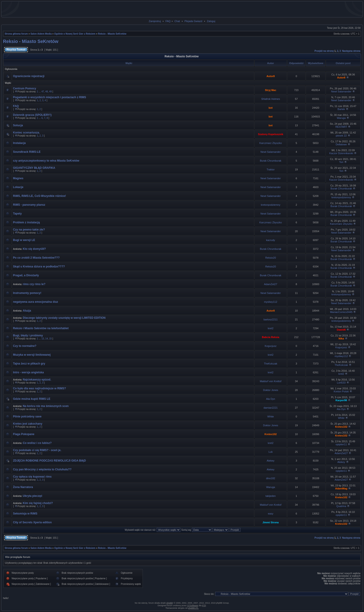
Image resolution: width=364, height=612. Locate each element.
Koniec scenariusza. (26, 133)
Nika (341, 339)
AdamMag (341, 488)
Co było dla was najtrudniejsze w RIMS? (39, 388)
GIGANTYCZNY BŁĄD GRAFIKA (34, 168)
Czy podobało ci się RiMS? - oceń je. (37, 450)
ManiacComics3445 (341, 312)
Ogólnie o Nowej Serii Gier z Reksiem (75, 34)
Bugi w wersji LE (24, 240)
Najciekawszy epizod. (37, 380)
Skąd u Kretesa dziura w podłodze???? (39, 267)
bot (271, 108)
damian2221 (271, 408)
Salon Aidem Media (41, 34)
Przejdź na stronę (324, 51)
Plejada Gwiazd (193, 21)
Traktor (270, 169)
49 (50, 92)
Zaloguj (211, 21)
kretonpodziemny (341, 197)
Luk (271, 452)
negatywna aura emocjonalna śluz (36, 302)
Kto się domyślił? (34, 249)
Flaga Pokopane (24, 434)
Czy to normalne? (25, 346)
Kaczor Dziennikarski (341, 153)
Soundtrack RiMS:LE (27, 152)
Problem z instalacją (26, 222)
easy (271, 514)
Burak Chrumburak (270, 161)
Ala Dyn (271, 399)
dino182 (271, 478)
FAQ (168, 21)
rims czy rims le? (34, 284)
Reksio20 (271, 258)
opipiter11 (341, 444)
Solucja (18, 125)
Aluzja (27, 311)
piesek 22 (341, 136)
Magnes (18, 178)
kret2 (270, 328)
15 (50, 339)
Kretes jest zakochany (28, 424)
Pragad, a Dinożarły (26, 275)
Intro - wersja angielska (28, 372)
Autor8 (271, 76)
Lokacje (18, 187)
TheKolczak (271, 364)
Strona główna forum (16, 34)
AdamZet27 (271, 284)
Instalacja (19, 143)
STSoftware (193, 605)
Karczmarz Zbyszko (271, 143)
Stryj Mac (271, 90)
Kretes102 (341, 427)
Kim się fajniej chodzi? (38, 503)
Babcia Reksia (271, 337)
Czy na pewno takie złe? (29, 230)
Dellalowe (341, 144)
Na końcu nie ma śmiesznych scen (46, 406)
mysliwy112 (271, 302)
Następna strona (351, 51)
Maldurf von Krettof (271, 381)
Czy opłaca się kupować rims (32, 477)
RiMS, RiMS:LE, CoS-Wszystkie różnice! (39, 196)
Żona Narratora (23, 487)
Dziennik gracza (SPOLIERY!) (32, 115)
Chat (177, 21)
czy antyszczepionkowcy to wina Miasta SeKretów (46, 161)
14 (47, 339)
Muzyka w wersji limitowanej (32, 355)
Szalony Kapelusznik (271, 134)
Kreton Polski (341, 391)
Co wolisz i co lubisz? (37, 443)
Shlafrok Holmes (271, 99)
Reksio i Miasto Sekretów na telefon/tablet (41, 328)
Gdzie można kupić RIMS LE (32, 399)
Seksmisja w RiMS (25, 514)
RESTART (341, 127)
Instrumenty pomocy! (27, 293)
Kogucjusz (271, 346)
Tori (341, 162)
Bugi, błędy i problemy (28, 335)
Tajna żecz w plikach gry (29, 364)
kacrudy (271, 240)
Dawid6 (341, 330)
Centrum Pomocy (24, 88)
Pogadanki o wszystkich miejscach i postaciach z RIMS (50, 97)
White (271, 417)
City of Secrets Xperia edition (32, 522)
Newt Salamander (341, 91)
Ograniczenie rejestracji (29, 76)
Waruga (341, 118)
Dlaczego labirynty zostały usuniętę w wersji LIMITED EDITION (64, 318)
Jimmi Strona (271, 522)
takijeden (271, 496)
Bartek (341, 109)
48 (47, 92)
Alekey (271, 461)
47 (43, 92)
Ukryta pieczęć (32, 496)
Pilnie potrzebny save (27, 417)
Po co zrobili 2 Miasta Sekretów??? (36, 258)
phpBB (170, 603)
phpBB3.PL (193, 608)
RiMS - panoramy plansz (29, 205)
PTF (204, 605)
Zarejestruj (155, 21)
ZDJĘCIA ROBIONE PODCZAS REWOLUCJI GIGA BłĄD (49, 461)
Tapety (17, 214)
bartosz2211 (271, 319)
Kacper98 (341, 400)
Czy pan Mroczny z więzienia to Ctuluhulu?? (42, 469)
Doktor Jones (271, 390)
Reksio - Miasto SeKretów (112, 34)
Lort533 (341, 383)
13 (43, 339)
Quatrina (341, 506)
